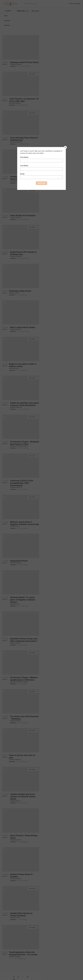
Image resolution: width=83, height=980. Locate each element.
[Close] (65, 148)
